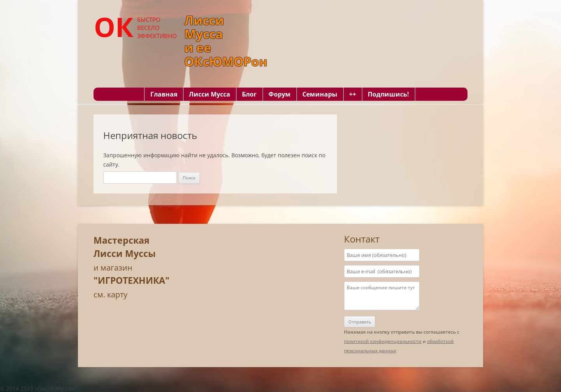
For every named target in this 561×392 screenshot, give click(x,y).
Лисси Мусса (210, 94)
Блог (249, 94)
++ (353, 94)
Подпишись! (388, 94)
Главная (164, 94)
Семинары (320, 94)
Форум (280, 94)
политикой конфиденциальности (383, 341)
